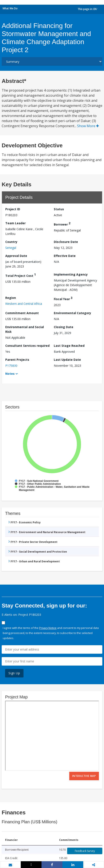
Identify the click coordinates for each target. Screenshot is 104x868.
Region (11, 298)
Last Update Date (67, 360)
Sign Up (14, 673)
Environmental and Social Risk (25, 329)
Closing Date (64, 327)
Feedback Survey (85, 851)
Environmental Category (72, 313)
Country (11, 242)
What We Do (10, 8)
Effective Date (65, 256)
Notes (10, 374)
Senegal (11, 248)
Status (59, 209)
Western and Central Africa (24, 304)
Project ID (13, 209)
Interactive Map (84, 776)
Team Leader (15, 223)
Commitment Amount (22, 313)
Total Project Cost (21, 275)
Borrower (62, 224)
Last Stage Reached (69, 346)
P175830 (11, 366)
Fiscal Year (63, 298)
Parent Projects (17, 360)
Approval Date (16, 256)
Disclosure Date (66, 242)
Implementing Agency (71, 274)
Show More (88, 126)
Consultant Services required (27, 346)
